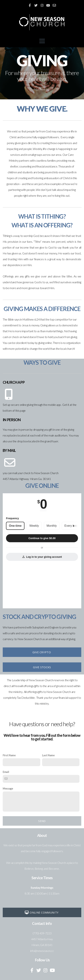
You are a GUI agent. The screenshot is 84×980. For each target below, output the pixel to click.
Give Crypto (42, 652)
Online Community (42, 912)
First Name (9, 755)
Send (42, 821)
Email (6, 772)
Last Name (48, 755)
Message (8, 789)
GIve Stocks (42, 667)
